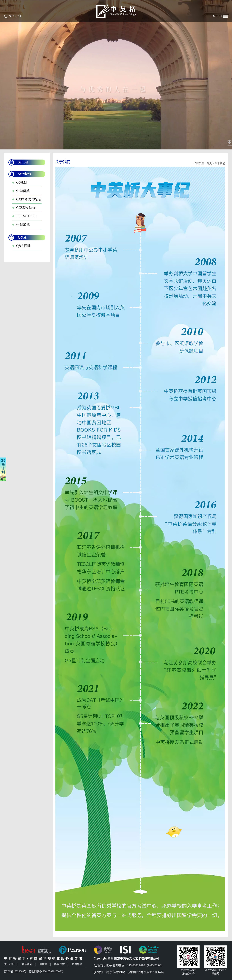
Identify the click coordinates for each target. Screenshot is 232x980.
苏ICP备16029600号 (15, 972)
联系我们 (27, 964)
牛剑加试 (23, 225)
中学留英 (23, 191)
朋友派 (43, 964)
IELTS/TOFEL (26, 216)
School (23, 162)
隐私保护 (59, 964)
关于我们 (9, 964)
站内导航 (77, 964)
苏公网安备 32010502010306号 (46, 972)
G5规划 (22, 183)
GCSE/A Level (26, 208)
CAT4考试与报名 (29, 199)
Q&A (22, 237)
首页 (209, 163)
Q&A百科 (23, 246)
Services (24, 174)
